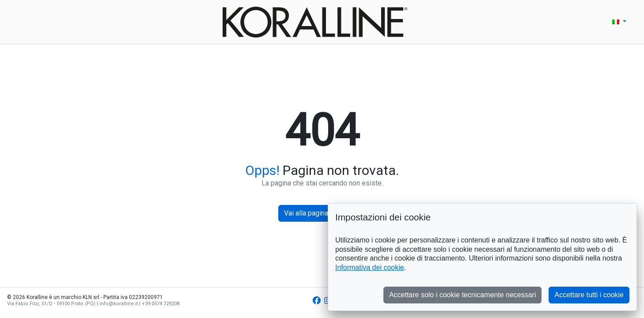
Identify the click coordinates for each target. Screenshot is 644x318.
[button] (619, 22)
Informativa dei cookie (370, 267)
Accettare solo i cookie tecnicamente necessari (463, 295)
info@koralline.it (119, 304)
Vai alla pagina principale (322, 213)
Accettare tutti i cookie (589, 295)
